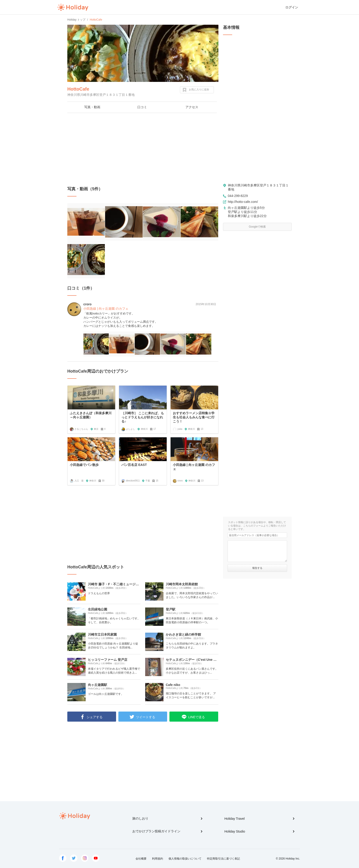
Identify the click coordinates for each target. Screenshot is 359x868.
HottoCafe (78, 89)
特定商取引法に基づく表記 (223, 859)
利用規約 (158, 859)
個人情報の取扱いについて (185, 859)
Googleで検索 (257, 227)
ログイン (292, 7)
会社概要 (141, 859)
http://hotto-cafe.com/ (243, 202)
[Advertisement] (143, 150)
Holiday (73, 7)
